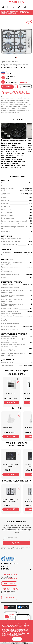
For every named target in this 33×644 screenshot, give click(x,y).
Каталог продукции (9, 564)
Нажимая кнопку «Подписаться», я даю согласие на (15, 548)
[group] (17, 82)
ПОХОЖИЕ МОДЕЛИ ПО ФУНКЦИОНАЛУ (17, 444)
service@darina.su (12, 579)
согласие (23, 629)
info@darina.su (11, 593)
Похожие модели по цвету (16, 481)
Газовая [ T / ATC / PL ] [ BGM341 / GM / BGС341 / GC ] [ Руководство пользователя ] (18, 93)
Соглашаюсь (17, 639)
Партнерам (9, 598)
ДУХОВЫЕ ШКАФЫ (16, 374)
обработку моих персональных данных (12, 549)
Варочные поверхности (12, 11)
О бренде (5, 566)
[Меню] (30, 7)
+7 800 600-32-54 (10, 575)
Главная (3, 11)
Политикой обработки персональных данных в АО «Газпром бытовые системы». (15, 635)
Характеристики (16, 177)
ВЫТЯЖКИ (17, 408)
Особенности (17, 120)
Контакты (5, 569)
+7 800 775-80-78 (10, 589)
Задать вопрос (9, 583)
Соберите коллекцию (16, 371)
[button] (15, 58)
